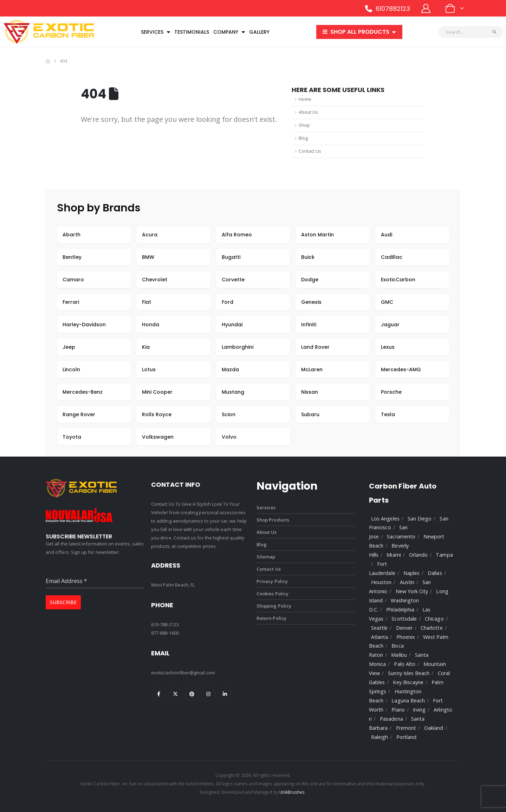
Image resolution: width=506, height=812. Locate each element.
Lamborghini (238, 347)
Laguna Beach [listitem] (408, 700)
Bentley (72, 257)
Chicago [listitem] (434, 619)
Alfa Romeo (237, 235)
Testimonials (192, 32)
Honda (151, 325)
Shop (304, 125)
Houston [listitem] (381, 582)
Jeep (69, 347)
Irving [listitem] (419, 710)
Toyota (72, 437)
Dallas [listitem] (435, 573)
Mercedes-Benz (83, 392)
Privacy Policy (272, 581)
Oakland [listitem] (434, 728)
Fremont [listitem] (406, 728)
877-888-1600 (165, 633)
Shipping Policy (274, 606)
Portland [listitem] (407, 737)
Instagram (208, 694)
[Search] (495, 32)
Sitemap (266, 557)
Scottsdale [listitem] (404, 619)
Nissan (310, 392)
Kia (146, 347)
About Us (308, 112)
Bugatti (231, 257)
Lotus (149, 369)
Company (229, 32)
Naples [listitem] (411, 573)
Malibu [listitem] (399, 655)
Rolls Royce (157, 414)
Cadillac (392, 257)
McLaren (312, 369)
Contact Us (310, 151)
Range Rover (79, 414)
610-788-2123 (165, 624)
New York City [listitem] (412, 591)
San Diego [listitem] (420, 519)
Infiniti (309, 325)
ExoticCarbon (398, 280)
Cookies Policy (273, 594)
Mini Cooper (157, 392)
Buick (308, 257)
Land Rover (315, 347)
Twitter (175, 694)
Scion (229, 414)
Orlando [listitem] (418, 555)
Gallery (259, 32)
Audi (387, 235)
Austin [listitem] (407, 582)
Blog (303, 138)
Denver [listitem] (404, 628)
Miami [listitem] (394, 555)
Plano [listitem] (398, 710)
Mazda (230, 369)
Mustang (233, 392)
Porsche (391, 392)
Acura (150, 235)
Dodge (310, 280)
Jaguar (390, 325)
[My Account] (426, 8)
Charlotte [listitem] (432, 628)
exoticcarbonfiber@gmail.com (183, 673)
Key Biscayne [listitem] (408, 682)
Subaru (310, 414)
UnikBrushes (292, 792)
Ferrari (71, 302)
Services (155, 32)
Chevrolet (155, 280)
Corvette (233, 280)
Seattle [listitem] (379, 628)
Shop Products (273, 520)
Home (305, 99)
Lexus (388, 347)
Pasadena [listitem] (391, 719)
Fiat (147, 302)
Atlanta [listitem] (379, 637)
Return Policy (271, 618)
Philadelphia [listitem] (400, 610)
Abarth (72, 235)
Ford (228, 302)
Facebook (159, 694)
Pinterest (192, 694)
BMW (148, 257)
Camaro (73, 280)
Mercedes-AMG (401, 369)
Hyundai (232, 325)
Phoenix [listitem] (406, 637)
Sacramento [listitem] (401, 536)
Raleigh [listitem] (379, 737)
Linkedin (225, 694)
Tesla (388, 414)
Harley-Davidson (84, 325)
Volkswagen (158, 437)
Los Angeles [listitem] (385, 519)
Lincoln (71, 369)
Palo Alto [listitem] (405, 664)
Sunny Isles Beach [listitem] (409, 673)
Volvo (229, 437)
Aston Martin (317, 235)
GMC (387, 302)
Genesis (311, 302)
